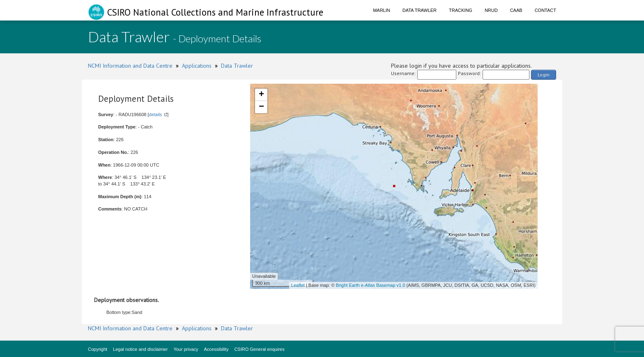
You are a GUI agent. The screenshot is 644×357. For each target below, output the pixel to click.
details (156, 114)
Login (544, 74)
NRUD (491, 10)
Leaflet (298, 285)
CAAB (516, 10)
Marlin (382, 10)
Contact (545, 10)
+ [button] (261, 95)
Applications (197, 66)
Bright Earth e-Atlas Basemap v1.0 (371, 285)
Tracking (461, 10)
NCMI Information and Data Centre (130, 66)
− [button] (261, 107)
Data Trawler (420, 10)
